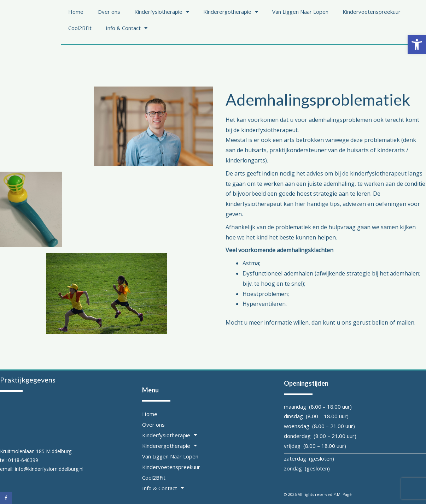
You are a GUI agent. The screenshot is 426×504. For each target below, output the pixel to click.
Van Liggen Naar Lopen (300, 12)
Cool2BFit (80, 28)
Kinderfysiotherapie (162, 12)
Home (76, 12)
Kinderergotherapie (231, 12)
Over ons (109, 12)
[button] (417, 45)
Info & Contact (127, 28)
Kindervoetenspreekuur (372, 12)
